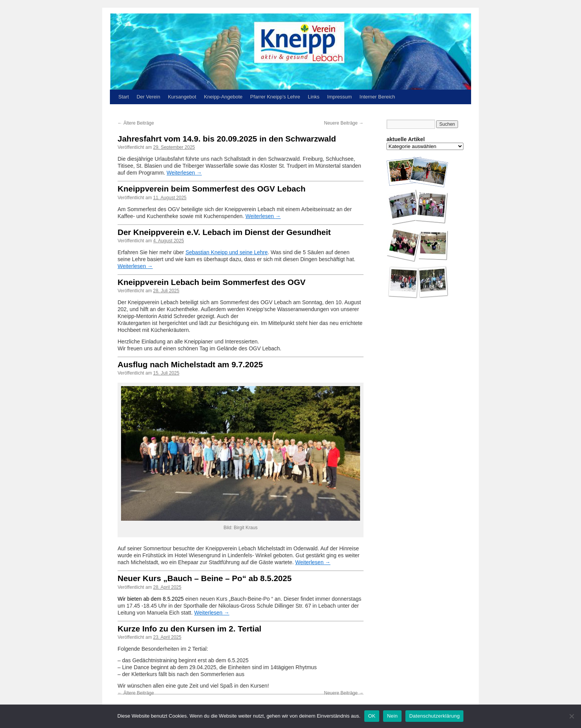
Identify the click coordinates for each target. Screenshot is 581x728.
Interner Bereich (378, 97)
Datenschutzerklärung (434, 716)
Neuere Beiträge (344, 123)
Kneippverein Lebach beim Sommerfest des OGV (212, 282)
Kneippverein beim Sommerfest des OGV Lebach (212, 189)
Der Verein (148, 97)
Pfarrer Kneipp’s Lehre (275, 97)
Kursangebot (182, 97)
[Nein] (571, 716)
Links (314, 97)
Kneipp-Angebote (223, 97)
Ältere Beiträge (136, 123)
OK (372, 716)
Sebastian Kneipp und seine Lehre (227, 252)
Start (124, 97)
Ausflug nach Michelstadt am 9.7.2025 (190, 364)
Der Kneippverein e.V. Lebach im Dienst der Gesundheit (224, 232)
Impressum (339, 97)
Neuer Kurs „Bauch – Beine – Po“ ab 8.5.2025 (205, 578)
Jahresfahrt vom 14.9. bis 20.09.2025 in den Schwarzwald (227, 139)
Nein (392, 716)
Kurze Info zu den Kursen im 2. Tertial (189, 629)
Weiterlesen (184, 173)
